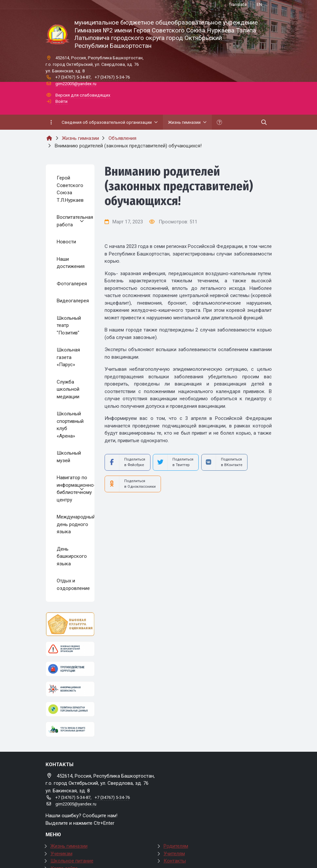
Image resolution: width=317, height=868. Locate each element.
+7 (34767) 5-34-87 (73, 77)
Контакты (175, 861)
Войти (61, 101)
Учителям (174, 854)
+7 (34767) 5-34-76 (112, 77)
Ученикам (61, 854)
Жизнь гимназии (69, 846)
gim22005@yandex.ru (76, 84)
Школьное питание (72, 861)
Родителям (176, 846)
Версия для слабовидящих (83, 95)
